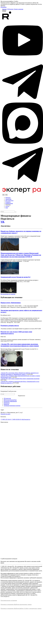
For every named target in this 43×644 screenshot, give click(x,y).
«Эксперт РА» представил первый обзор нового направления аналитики (20, 379)
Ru (6, 195)
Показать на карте (5, 414)
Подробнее (4, 7)
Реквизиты (7, 403)
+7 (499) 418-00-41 (16, 419)
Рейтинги (8, 198)
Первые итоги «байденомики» (11, 303)
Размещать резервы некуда (10, 326)
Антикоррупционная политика (12, 406)
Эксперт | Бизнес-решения (16, 9)
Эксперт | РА (6, 9)
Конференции (9, 203)
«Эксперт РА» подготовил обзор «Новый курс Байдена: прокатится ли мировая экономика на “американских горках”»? (20, 374)
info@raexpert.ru (26, 419)
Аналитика (8, 199)
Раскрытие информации (10, 401)
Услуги (7, 206)
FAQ (7, 208)
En (4, 195)
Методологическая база (10, 400)
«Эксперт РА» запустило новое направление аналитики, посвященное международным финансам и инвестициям (20, 345)
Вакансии (6, 404)
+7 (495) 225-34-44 (6, 419)
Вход (4, 11)
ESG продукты (9, 200)
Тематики (8, 205)
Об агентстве (7, 398)
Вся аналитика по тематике (8, 294)
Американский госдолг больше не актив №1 (16, 277)
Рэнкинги (8, 202)
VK (3, 222)
